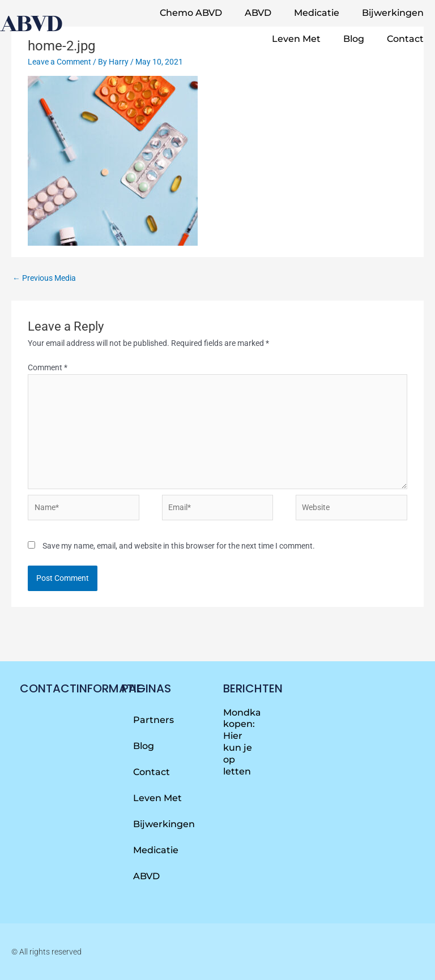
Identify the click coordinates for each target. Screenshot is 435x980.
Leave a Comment (59, 62)
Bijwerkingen (393, 13)
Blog (354, 39)
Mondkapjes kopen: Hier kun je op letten (252, 742)
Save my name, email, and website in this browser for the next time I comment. (179, 546)
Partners (153, 720)
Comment (48, 367)
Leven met (296, 39)
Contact (405, 39)
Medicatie (317, 13)
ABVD (258, 13)
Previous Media (44, 278)
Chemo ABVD (191, 13)
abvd (31, 23)
